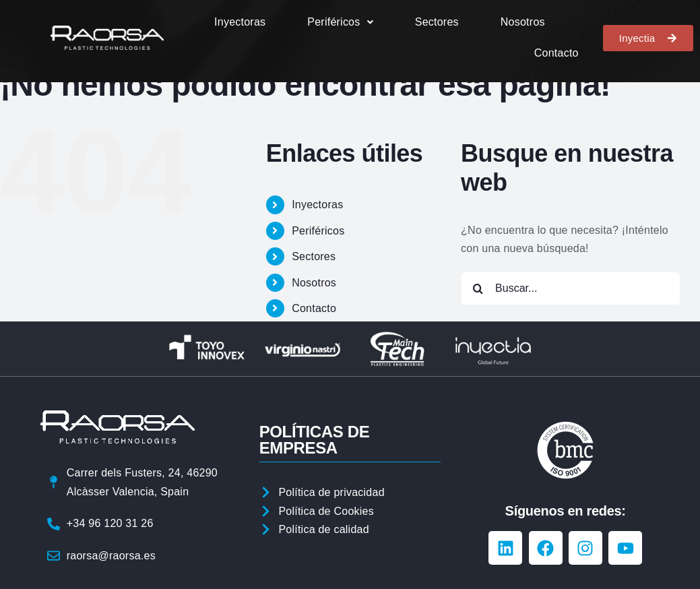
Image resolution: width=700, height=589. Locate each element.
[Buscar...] (571, 288)
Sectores (437, 22)
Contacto (556, 53)
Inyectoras (240, 22)
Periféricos (340, 22)
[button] (340, 22)
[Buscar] (478, 288)
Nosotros (523, 22)
